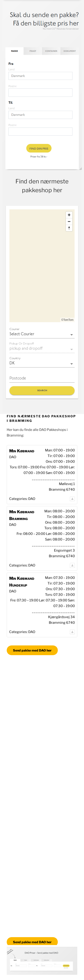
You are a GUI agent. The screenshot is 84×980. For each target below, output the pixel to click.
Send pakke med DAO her (32, 650)
